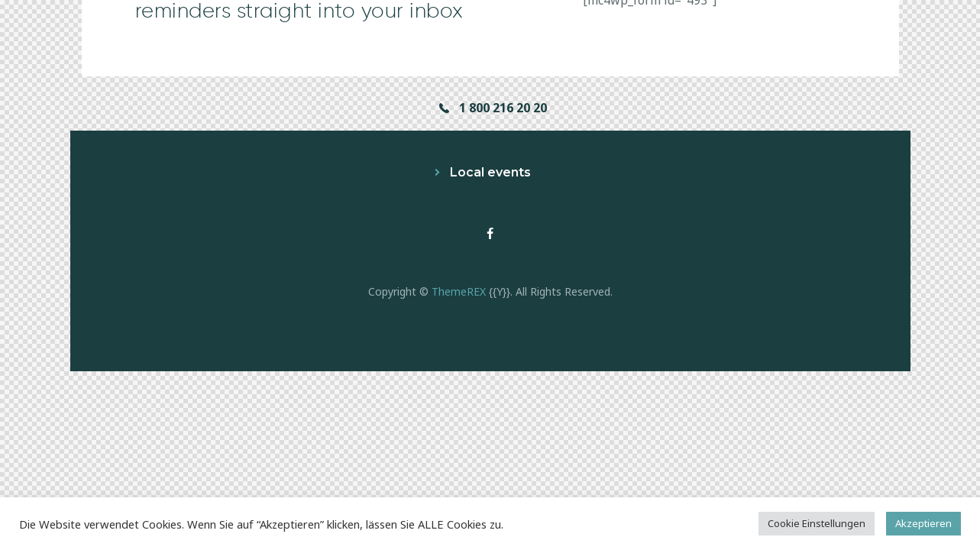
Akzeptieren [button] (923, 523)
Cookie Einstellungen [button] (817, 523)
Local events (490, 172)
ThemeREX (459, 291)
